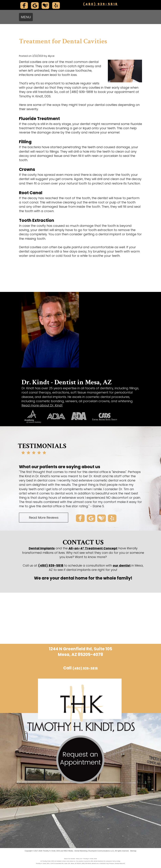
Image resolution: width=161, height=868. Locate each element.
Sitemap (133, 851)
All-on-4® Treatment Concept (93, 548)
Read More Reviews (44, 518)
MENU (26, 17)
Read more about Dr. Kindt (42, 405)
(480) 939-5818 (100, 4)
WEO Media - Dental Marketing (76, 851)
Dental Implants (42, 548)
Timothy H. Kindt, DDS (51, 851)
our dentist (122, 565)
